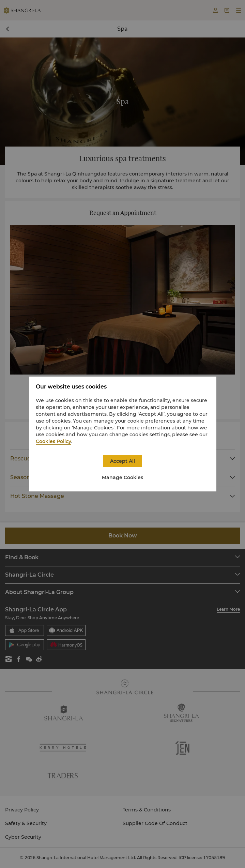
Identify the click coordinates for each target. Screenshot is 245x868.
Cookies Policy (53, 441)
